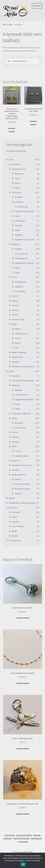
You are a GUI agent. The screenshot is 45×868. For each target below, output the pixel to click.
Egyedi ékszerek (19, 169)
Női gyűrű (19, 287)
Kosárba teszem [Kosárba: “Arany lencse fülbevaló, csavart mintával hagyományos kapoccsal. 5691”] (12, 130)
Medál (18, 188)
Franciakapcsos (21, 258)
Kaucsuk (15, 310)
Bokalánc (16, 164)
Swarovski (13, 508)
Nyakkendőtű (18, 357)
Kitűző (18, 183)
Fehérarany (17, 193)
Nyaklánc (19, 235)
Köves (18, 343)
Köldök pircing (18, 319)
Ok (23, 864)
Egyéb (18, 329)
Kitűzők (15, 442)
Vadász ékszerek (19, 475)
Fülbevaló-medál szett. (22, 413)
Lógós (18, 272)
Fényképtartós (21, 334)
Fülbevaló (19, 174)
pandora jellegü (22, 456)
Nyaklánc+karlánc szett (25, 239)
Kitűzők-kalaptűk (22, 484)
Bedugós (19, 249)
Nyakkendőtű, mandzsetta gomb (22, 503)
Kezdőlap (9, 24)
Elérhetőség (10, 835)
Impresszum (23, 841)
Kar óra (15, 296)
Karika (18, 268)
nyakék (12, 498)
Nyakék (15, 536)
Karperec (16, 305)
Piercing (15, 470)
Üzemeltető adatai (24, 835)
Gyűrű (18, 178)
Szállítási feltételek (21, 838)
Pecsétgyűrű (20, 291)
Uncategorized (15, 540)
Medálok (19, 493)
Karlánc (15, 301)
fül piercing (23, 207)
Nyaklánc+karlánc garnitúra (23, 366)
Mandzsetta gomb (23, 489)
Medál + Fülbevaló (19, 352)
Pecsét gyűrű (21, 428)
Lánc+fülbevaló (18, 526)
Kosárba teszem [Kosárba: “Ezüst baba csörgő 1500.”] (23, 618)
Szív (17, 348)
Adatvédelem (36, 838)
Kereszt (18, 338)
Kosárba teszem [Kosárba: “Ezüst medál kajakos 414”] (23, 749)
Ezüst (11, 371)
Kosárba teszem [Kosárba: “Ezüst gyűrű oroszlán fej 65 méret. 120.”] (23, 814)
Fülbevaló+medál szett (25, 211)
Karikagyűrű (20, 221)
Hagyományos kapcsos (24, 263)
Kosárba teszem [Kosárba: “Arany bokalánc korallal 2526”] (23, 683)
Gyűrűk (18, 479)
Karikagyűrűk (21, 282)
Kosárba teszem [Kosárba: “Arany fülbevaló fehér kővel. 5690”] (33, 123)
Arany (11, 160)
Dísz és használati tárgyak (23, 381)
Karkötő (19, 225)
